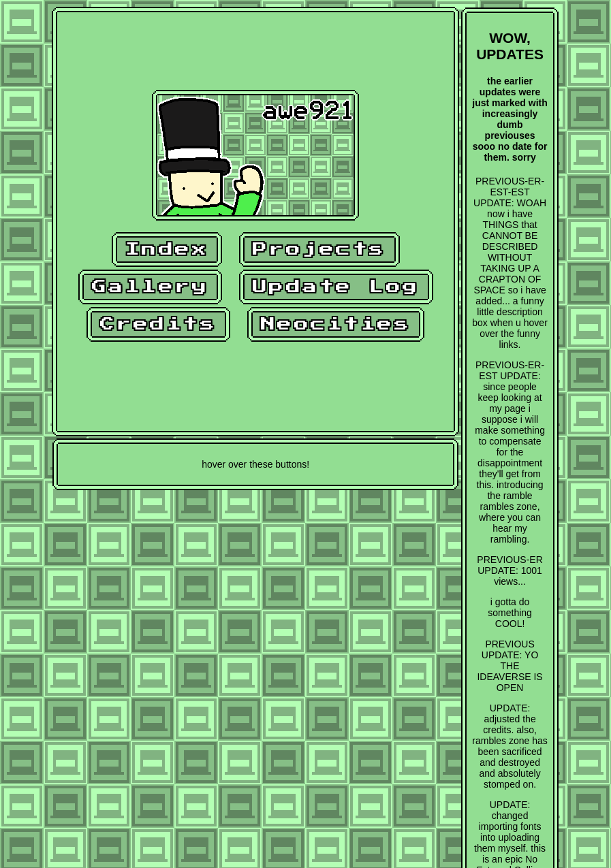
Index (167, 250)
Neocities (336, 324)
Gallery (151, 287)
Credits (159, 324)
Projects (319, 250)
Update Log (336, 287)
